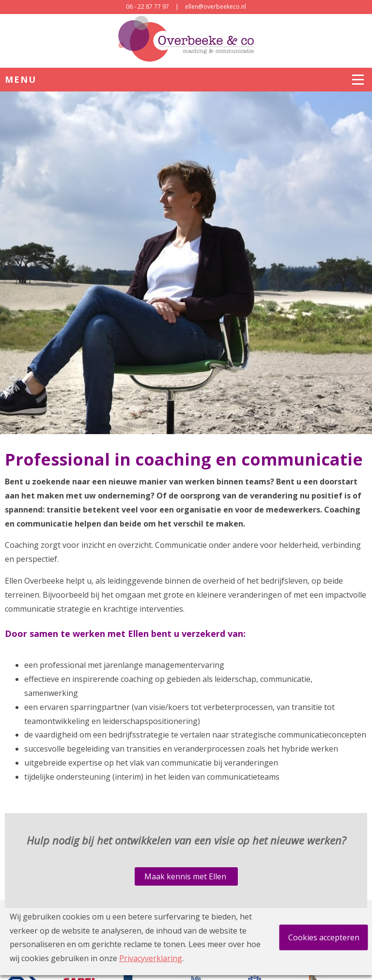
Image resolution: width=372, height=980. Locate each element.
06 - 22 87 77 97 (147, 7)
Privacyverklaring (151, 958)
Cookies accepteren (324, 937)
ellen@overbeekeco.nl (216, 7)
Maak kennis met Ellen (186, 876)
